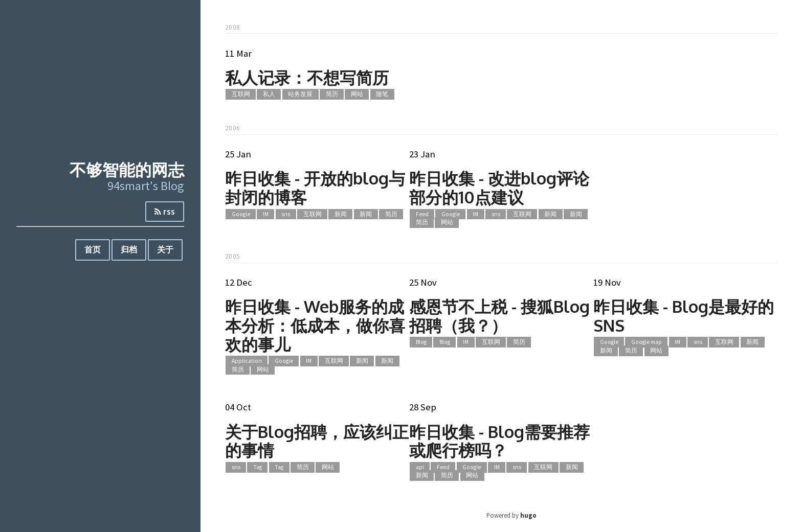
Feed (422, 214)
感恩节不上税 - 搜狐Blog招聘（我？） (499, 316)
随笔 (382, 95)
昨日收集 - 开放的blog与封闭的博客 (315, 188)
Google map (647, 342)
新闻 (341, 214)
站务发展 (300, 95)
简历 (332, 95)
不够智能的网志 (127, 169)
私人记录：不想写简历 (307, 77)
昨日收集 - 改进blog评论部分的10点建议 (499, 188)
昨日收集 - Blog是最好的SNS (684, 316)
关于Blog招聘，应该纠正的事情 (317, 441)
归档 (129, 249)
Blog (421, 342)
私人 (269, 95)
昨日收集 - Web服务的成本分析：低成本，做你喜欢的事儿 (315, 325)
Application (247, 361)
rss (165, 212)
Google (241, 214)
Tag (258, 467)
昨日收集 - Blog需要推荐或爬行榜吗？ (499, 441)
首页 (93, 249)
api (420, 467)
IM (266, 214)
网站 (357, 95)
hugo (528, 515)
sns (286, 214)
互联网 (241, 95)
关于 (165, 249)
